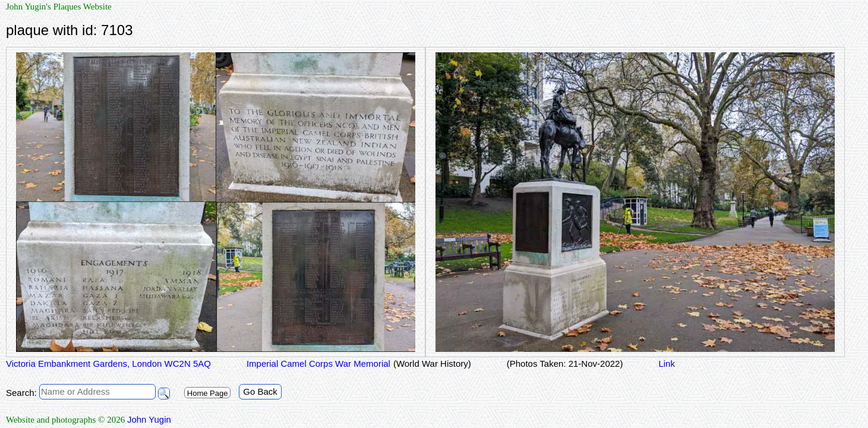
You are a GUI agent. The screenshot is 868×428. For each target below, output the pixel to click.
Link (667, 364)
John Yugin (149, 419)
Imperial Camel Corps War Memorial (318, 364)
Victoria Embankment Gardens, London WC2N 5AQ (108, 364)
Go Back (260, 391)
